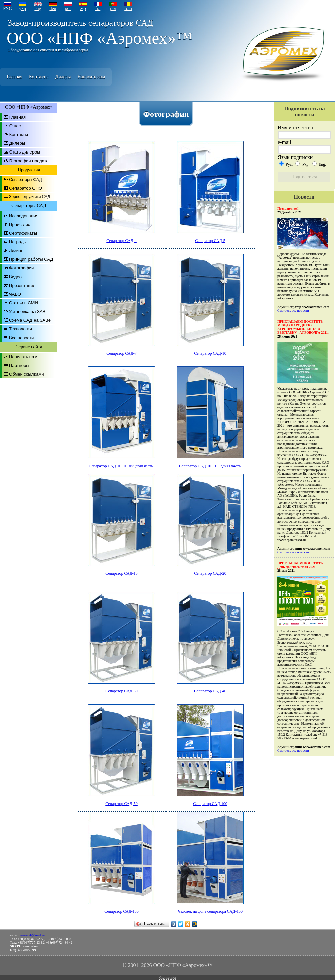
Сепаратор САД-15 (121, 573)
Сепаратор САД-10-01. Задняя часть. (210, 466)
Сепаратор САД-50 (121, 804)
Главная (15, 77)
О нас (15, 126)
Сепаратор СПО (25, 188)
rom (128, 9)
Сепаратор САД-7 (121, 353)
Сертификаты (23, 233)
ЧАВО (15, 294)
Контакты (39, 77)
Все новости (21, 338)
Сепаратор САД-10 (210, 353)
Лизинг (16, 251)
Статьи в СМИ (23, 303)
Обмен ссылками (26, 374)
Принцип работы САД (31, 259)
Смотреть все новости (293, 311)
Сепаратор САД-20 (210, 573)
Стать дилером (25, 152)
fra (98, 9)
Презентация (22, 285)
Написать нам (91, 77)
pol (68, 9)
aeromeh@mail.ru (32, 935)
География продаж (28, 161)
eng (38, 9)
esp (83, 9)
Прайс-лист (21, 224)
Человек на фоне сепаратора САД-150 (210, 911)
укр (23, 9)
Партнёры (19, 365)
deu (53, 9)
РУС (8, 9)
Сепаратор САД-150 (121, 911)
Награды (18, 242)
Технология (21, 329)
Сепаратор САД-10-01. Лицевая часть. (121, 466)
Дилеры (63, 77)
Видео (15, 277)
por (113, 9)
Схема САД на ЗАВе (30, 320)
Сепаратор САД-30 (121, 691)
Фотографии (21, 268)
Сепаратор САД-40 (210, 691)
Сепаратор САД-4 (121, 241)
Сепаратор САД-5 (210, 241)
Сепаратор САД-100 (210, 804)
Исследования (24, 216)
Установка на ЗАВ (27, 312)
